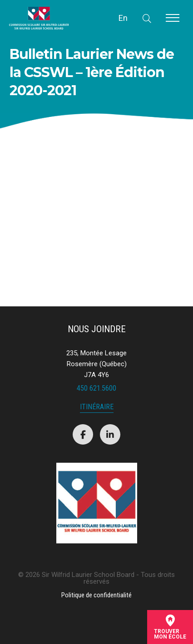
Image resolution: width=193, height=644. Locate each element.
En (123, 18)
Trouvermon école (170, 627)
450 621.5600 (96, 388)
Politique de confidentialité (96, 595)
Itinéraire (97, 407)
